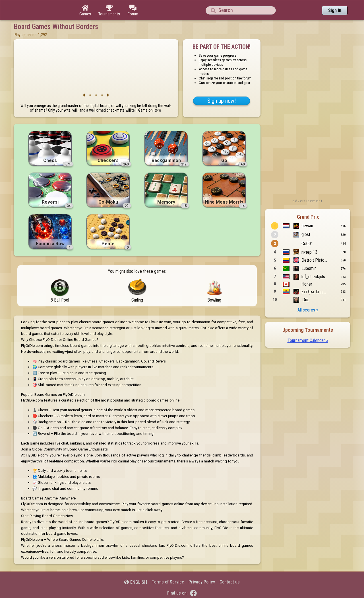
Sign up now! (222, 101)
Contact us (230, 582)
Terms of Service (168, 582)
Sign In (335, 10)
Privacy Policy (202, 582)
